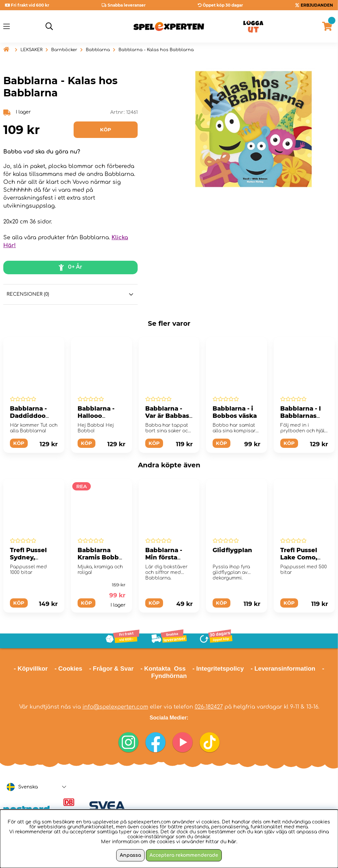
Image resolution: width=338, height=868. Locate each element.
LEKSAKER (32, 50)
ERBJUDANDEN (317, 5)
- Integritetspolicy (218, 668)
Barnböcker (64, 50)
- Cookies (68, 668)
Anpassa (130, 855)
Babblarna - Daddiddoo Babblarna (28, 416)
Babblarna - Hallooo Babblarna (96, 416)
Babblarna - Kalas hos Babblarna (156, 50)
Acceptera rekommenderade (184, 855)
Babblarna (98, 50)
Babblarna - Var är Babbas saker (167, 416)
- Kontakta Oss (163, 668)
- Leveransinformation (283, 668)
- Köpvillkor (31, 668)
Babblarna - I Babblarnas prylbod (301, 416)
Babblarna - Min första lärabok (164, 557)
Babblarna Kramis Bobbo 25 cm (100, 557)
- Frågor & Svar (111, 668)
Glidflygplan (232, 550)
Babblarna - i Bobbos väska (235, 412)
